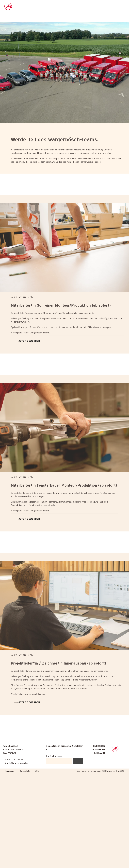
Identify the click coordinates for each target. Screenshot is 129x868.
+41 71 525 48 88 (15, 760)
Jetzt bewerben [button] (29, 346)
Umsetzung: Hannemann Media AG (90, 771)
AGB (37, 771)
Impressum (10, 771)
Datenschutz (25, 771)
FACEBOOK (99, 746)
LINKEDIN (100, 753)
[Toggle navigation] (111, 5)
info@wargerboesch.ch (18, 763)
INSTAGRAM (98, 749)
